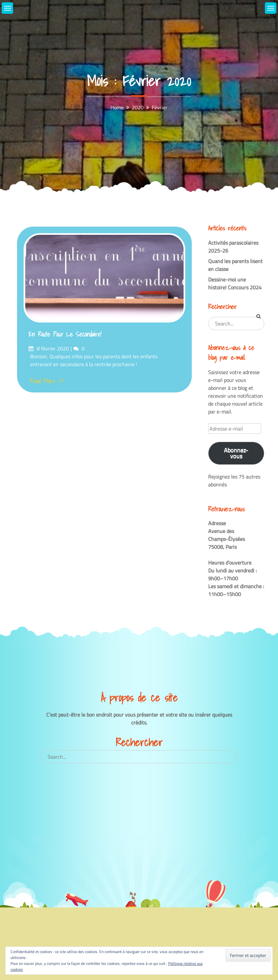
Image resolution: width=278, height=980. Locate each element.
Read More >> (47, 381)
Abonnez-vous (236, 453)
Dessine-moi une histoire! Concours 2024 (235, 283)
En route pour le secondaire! (65, 334)
